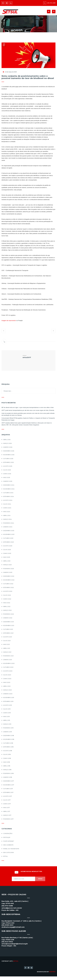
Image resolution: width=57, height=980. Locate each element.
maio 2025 (7, 477)
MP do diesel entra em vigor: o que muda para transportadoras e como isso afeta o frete (28, 407)
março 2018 (7, 770)
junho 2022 (7, 599)
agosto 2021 (8, 637)
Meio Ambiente (8, 845)
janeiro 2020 (8, 694)
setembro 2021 (8, 633)
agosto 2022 (8, 591)
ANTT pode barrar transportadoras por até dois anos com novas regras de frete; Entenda (28, 410)
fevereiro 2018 (8, 773)
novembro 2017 (9, 785)
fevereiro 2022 (9, 614)
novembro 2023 (9, 534)
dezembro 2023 (9, 531)
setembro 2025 (8, 462)
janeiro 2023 (8, 572)
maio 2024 (7, 512)
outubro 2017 (8, 789)
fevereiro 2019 (8, 728)
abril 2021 (7, 648)
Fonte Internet (9, 841)
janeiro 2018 (8, 777)
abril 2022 (7, 606)
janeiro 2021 (8, 660)
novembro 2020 (9, 663)
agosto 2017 (8, 796)
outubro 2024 (8, 493)
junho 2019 (7, 713)
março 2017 (7, 815)
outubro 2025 (8, 459)
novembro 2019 (9, 697)
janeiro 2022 (8, 618)
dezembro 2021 (9, 622)
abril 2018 (7, 766)
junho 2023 (7, 553)
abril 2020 (7, 686)
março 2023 (7, 565)
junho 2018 (7, 758)
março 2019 (7, 724)
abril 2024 (7, 515)
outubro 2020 (8, 667)
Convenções (8, 833)
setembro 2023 (8, 542)
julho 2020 (7, 675)
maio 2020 (7, 682)
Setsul (5, 856)
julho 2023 (7, 550)
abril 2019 (7, 720)
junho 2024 (7, 508)
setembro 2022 (8, 587)
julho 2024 (7, 504)
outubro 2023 (8, 538)
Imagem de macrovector (9, 321)
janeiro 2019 (8, 732)
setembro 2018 (8, 747)
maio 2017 (6, 808)
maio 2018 (7, 762)
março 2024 (7, 519)
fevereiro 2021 (8, 656)
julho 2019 (7, 709)
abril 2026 (7, 440)
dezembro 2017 (9, 781)
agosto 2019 (8, 705)
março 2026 (7, 443)
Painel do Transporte (11, 849)
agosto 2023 (8, 546)
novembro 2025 (9, 455)
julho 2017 (7, 800)
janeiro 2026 (8, 447)
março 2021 (7, 652)
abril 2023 (7, 561)
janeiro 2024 (8, 527)
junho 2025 (7, 474)
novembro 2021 (9, 625)
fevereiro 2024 (9, 523)
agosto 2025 (8, 466)
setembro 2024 (9, 496)
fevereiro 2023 (9, 569)
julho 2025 (7, 470)
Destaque (7, 837)
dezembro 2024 (9, 485)
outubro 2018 (8, 743)
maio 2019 (6, 716)
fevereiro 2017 (8, 819)
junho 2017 (7, 804)
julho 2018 (7, 754)
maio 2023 (7, 557)
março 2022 (7, 610)
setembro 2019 (8, 701)
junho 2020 (7, 679)
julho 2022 (7, 595)
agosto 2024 (8, 500)
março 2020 (7, 690)
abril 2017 (7, 811)
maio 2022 (7, 603)
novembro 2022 (9, 580)
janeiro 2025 (8, 481)
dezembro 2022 (9, 576)
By (51, 972)
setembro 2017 (8, 792)
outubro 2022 (8, 584)
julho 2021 (7, 641)
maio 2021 (6, 644)
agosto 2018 (8, 751)
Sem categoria (9, 852)
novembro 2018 (9, 739)
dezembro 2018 (9, 735)
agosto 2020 (8, 671)
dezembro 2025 (9, 451)
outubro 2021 (8, 629)
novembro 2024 (9, 489)
